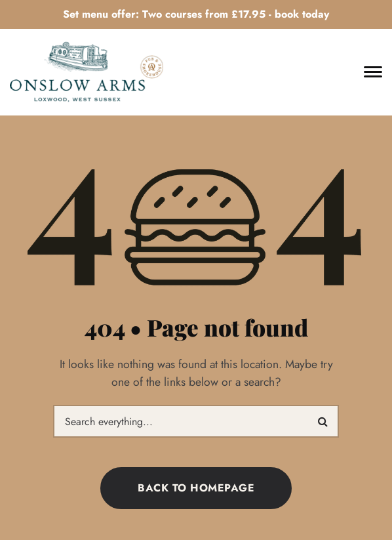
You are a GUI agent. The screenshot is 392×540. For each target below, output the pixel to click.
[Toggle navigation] (373, 72)
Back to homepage (196, 488)
